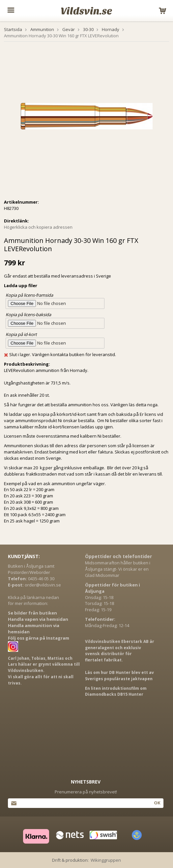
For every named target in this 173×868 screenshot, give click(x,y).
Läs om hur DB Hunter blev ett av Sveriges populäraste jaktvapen (119, 676)
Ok (157, 803)
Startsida (13, 29)
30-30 (88, 29)
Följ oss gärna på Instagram (39, 638)
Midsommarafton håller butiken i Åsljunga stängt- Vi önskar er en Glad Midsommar (118, 569)
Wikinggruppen (106, 860)
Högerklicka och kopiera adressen (38, 227)
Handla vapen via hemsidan (38, 619)
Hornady (111, 29)
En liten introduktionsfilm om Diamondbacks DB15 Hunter (116, 691)
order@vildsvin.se (43, 585)
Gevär (69, 29)
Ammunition (42, 29)
